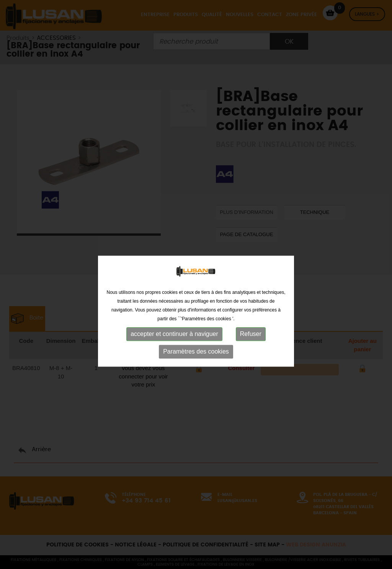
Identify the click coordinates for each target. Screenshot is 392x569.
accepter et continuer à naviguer (174, 345)
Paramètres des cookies (196, 363)
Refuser (251, 345)
